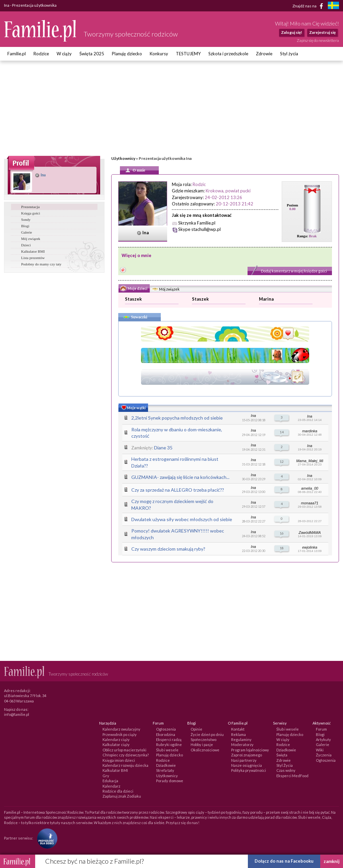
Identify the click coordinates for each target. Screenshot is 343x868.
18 (282, 548)
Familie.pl (17, 54)
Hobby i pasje (202, 745)
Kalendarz (111, 786)
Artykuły (323, 739)
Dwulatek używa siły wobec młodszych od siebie (182, 519)
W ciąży (64, 54)
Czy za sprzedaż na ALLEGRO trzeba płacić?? (178, 490)
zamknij (332, 861)
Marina (266, 299)
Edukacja (110, 781)
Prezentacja (30, 207)
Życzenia (324, 755)
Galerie (26, 232)
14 (282, 432)
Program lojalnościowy (250, 750)
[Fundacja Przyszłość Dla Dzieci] (46, 838)
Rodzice (41, 54)
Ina (40, 175)
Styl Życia (285, 765)
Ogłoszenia (166, 729)
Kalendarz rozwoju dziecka (125, 765)
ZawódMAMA (310, 533)
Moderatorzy (242, 745)
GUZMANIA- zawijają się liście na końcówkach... (180, 477)
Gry (106, 776)
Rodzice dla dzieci (118, 791)
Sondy (26, 220)
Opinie (196, 729)
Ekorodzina (166, 734)
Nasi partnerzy (244, 760)
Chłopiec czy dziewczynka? (126, 755)
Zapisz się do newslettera (318, 40)
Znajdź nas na (309, 6)
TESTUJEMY (188, 54)
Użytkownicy (123, 158)
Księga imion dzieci (119, 760)
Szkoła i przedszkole (228, 54)
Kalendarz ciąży (116, 739)
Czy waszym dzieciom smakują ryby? (168, 549)
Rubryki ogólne (169, 745)
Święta (282, 755)
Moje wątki (133, 408)
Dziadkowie (166, 765)
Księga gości (31, 213)
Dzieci (26, 245)
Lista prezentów (33, 258)
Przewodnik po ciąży (120, 734)
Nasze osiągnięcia (247, 765)
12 (282, 461)
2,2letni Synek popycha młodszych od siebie (177, 418)
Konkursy (159, 54)
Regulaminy (241, 739)
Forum (321, 729)
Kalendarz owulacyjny (121, 729)
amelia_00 (310, 488)
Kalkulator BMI (33, 251)
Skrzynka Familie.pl (197, 223)
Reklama (238, 734)
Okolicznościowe (205, 750)
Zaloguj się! (292, 32)
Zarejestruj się (322, 32)
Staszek (133, 299)
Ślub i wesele (167, 750)
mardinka (310, 431)
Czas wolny (286, 770)
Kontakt (238, 729)
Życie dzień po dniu (207, 734)
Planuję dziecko (127, 54)
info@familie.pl (17, 714)
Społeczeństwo (203, 739)
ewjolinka (310, 547)
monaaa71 (310, 503)
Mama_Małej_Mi (310, 461)
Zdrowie (264, 54)
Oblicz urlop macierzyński (124, 750)
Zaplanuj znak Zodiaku (122, 796)
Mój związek (31, 239)
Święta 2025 (92, 54)
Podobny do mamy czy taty (41, 264)
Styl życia (289, 54)
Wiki (320, 750)
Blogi (25, 226)
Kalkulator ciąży (116, 745)
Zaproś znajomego (247, 755)
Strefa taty (165, 770)
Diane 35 (163, 448)
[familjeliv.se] (333, 6)
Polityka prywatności (249, 770)
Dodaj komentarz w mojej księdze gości (294, 271)
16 (282, 533)
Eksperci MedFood (292, 776)
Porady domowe (170, 781)
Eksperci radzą (169, 739)
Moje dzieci (134, 289)
